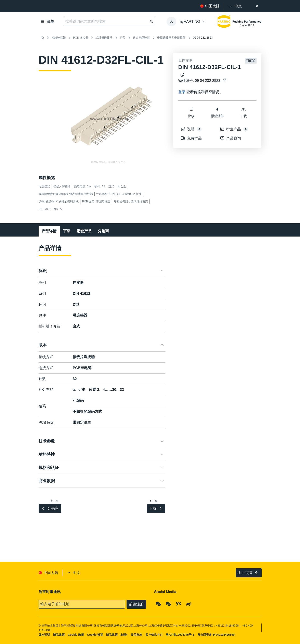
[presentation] (235, 6)
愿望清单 (217, 113)
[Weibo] (188, 604)
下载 (244, 113)
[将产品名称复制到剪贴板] (182, 75)
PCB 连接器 (81, 38)
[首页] (42, 38)
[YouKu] (179, 604)
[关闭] (257, 6)
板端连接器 (59, 38)
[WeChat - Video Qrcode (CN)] (168, 604)
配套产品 (84, 231)
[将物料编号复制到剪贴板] (224, 81)
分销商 (103, 231)
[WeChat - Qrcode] (158, 604)
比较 (191, 113)
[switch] (191, 110)
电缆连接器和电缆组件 (171, 38)
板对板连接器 (104, 38)
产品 (123, 38)
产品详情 (49, 231)
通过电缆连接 (141, 38)
